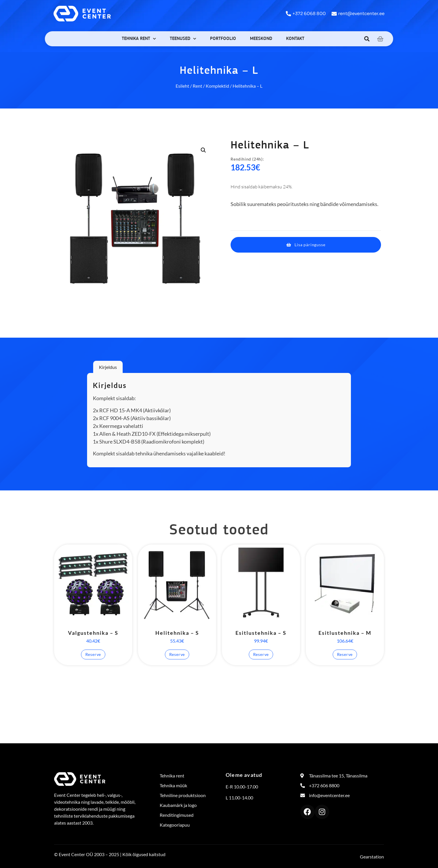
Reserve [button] (93, 654)
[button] (367, 39)
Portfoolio (223, 39)
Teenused (183, 39)
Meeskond (261, 39)
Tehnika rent (139, 39)
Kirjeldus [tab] (108, 367)
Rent (197, 86)
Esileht (182, 86)
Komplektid (217, 86)
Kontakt (295, 39)
